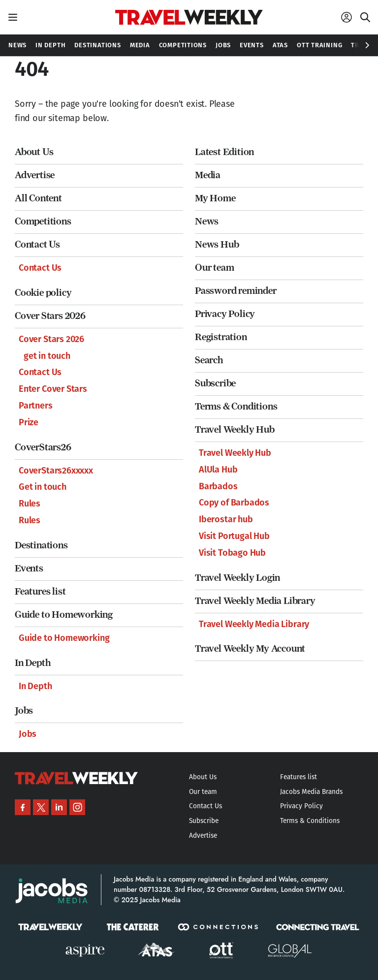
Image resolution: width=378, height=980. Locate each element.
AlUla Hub (218, 470)
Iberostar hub (226, 519)
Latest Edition (224, 152)
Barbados (218, 486)
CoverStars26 (43, 447)
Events (29, 568)
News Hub (217, 244)
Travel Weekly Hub (235, 429)
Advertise (35, 175)
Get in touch (43, 487)
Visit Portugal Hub (234, 536)
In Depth (32, 663)
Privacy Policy (225, 314)
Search (209, 360)
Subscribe (215, 383)
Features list (40, 591)
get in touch (47, 356)
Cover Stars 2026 (50, 316)
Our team (214, 268)
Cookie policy (43, 293)
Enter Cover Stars (53, 389)
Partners (36, 406)
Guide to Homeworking (64, 615)
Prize (29, 422)
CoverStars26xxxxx (56, 471)
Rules (30, 504)
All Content (38, 198)
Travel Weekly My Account (250, 648)
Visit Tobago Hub (232, 553)
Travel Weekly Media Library (255, 601)
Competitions (43, 221)
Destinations (41, 545)
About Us (34, 152)
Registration (221, 337)
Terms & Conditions (236, 406)
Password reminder (236, 291)
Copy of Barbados (234, 503)
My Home (215, 198)
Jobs (24, 711)
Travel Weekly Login (237, 578)
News (207, 221)
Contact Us (37, 244)
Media (208, 175)
